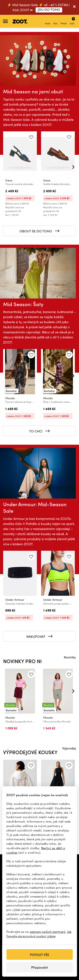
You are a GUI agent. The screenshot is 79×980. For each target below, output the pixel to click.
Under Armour (15, 600)
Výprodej (69, 748)
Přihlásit (64, 21)
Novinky (70, 657)
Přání (55, 21)
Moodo (10, 398)
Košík (72, 21)
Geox (9, 180)
